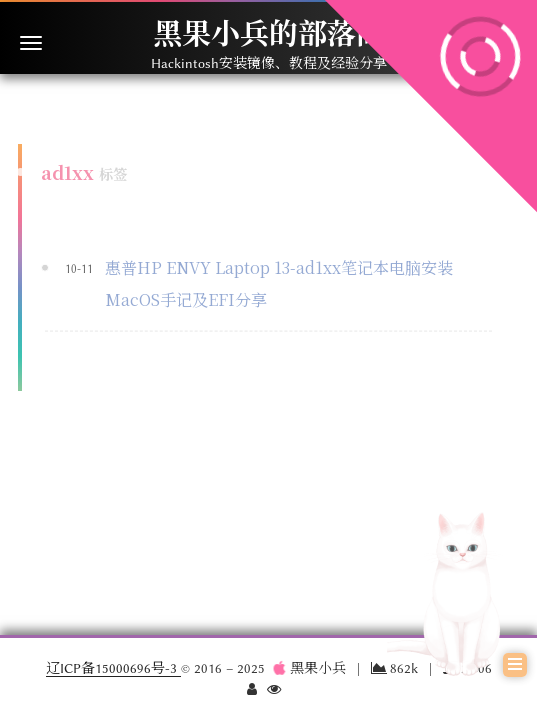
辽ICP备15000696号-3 (113, 668)
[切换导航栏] (31, 43)
